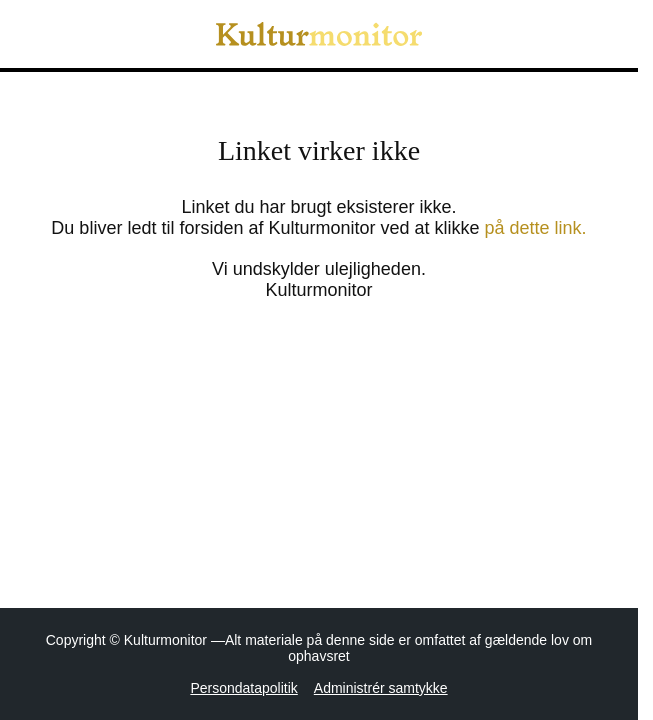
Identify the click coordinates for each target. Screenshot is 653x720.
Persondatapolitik (243, 688)
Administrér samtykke (381, 688)
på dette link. (536, 228)
